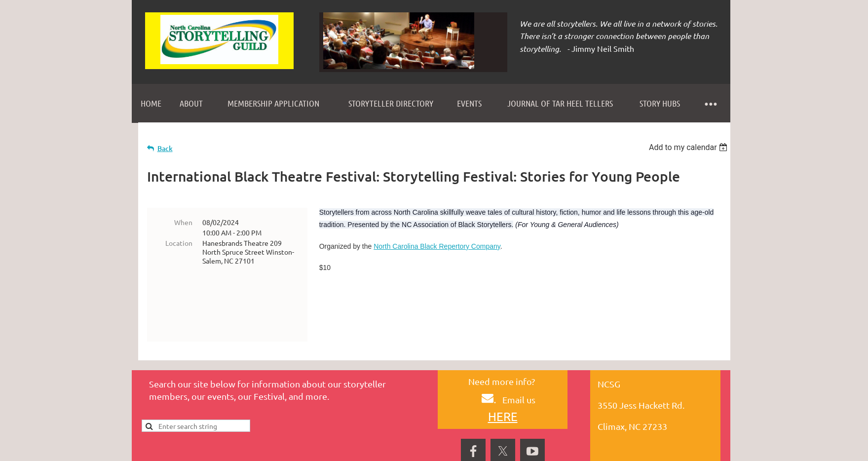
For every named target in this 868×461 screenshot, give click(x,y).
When (183, 222)
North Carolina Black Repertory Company (437, 246)
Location (179, 243)
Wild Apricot (613, 448)
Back (165, 148)
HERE (503, 379)
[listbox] (690, 147)
